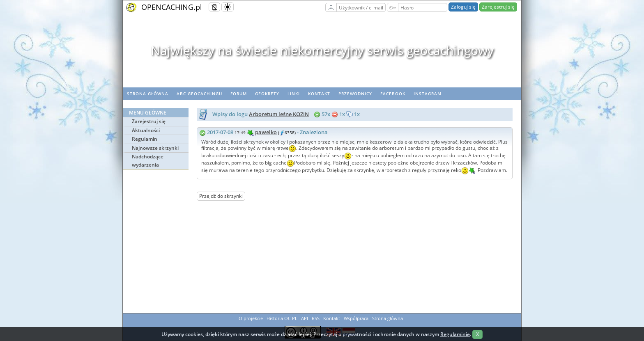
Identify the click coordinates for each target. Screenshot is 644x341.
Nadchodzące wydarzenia (148, 161)
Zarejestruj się (498, 7)
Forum (239, 94)
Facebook (393, 94)
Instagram (428, 94)
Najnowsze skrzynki (155, 148)
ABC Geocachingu (199, 94)
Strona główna (148, 94)
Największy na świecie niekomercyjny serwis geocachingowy (322, 50)
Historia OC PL (282, 318)
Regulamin (145, 139)
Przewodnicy (355, 94)
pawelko (266, 132)
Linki (294, 94)
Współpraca (356, 318)
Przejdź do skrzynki (221, 196)
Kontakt (319, 94)
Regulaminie (455, 334)
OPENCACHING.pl (172, 7)
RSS (316, 318)
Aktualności (146, 130)
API (305, 318)
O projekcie (251, 318)
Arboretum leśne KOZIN (279, 114)
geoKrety (267, 94)
